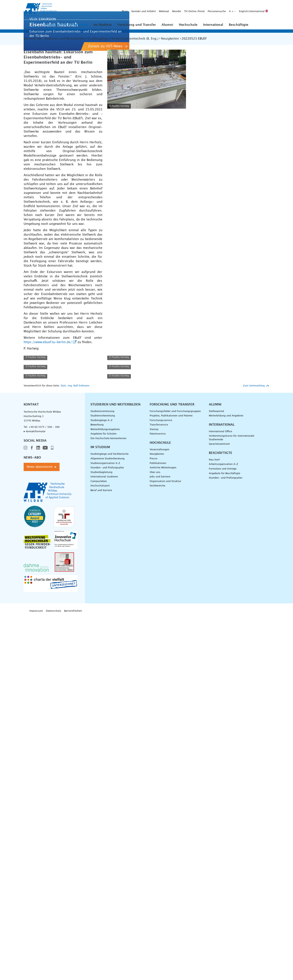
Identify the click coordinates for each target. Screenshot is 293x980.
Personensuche (156, 10)
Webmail (104, 10)
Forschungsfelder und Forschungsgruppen (175, 775)
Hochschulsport (100, 850)
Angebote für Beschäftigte (225, 838)
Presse (154, 823)
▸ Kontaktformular (35, 796)
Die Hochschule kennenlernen (108, 803)
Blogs (65, 10)
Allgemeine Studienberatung (107, 823)
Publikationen (158, 827)
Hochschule (188, 25)
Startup (154, 794)
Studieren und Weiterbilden (66, 25)
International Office (220, 796)
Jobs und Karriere (160, 841)
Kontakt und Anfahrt (83, 10)
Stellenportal (216, 775)
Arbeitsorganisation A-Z (223, 829)
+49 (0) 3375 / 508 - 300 (44, 791)
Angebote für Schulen (103, 798)
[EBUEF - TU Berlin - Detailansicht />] (63, 470)
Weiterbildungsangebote (105, 794)
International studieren (104, 841)
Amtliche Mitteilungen (163, 832)
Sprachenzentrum (219, 808)
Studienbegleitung (101, 836)
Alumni (167, 25)
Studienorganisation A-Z (105, 827)
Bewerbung (97, 789)
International (213, 25)
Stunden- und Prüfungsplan (107, 832)
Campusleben (99, 845)
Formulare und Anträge (223, 833)
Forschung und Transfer (137, 25)
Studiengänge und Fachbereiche (110, 818)
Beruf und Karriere (101, 854)
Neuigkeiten (157, 818)
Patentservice (158, 798)
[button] (66, 25)
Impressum (36, 975)
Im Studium (103, 25)
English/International (193, 10)
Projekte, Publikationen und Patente (171, 780)
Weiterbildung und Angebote (226, 780)
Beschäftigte (239, 25)
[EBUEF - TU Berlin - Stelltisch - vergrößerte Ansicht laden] (147, 141)
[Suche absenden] (264, 10)
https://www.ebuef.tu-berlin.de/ (48, 404)
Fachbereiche (157, 850)
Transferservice (159, 789)
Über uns (155, 836)
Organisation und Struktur (165, 845)
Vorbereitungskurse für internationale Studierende (232, 802)
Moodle (116, 10)
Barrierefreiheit (73, 975)
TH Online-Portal (134, 10)
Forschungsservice (161, 784)
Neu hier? (214, 824)
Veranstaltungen (159, 814)
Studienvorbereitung (103, 780)
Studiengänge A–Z (101, 784)
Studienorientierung (102, 775)
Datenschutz (54, 975)
